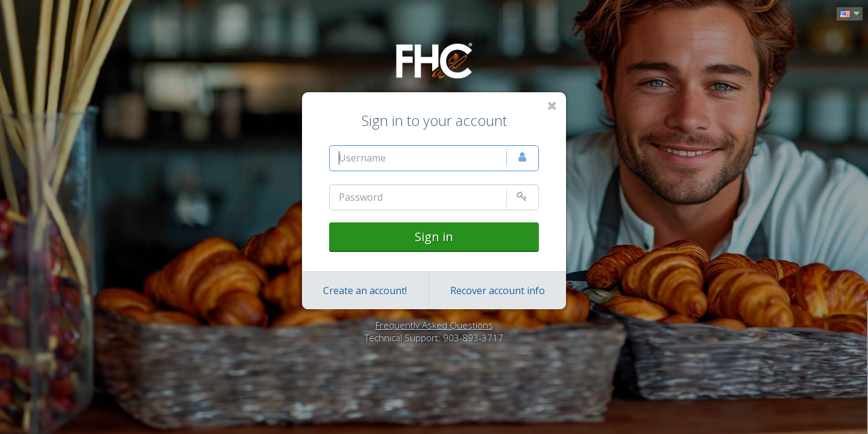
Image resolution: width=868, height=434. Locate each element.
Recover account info (498, 291)
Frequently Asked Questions (434, 325)
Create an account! (365, 291)
